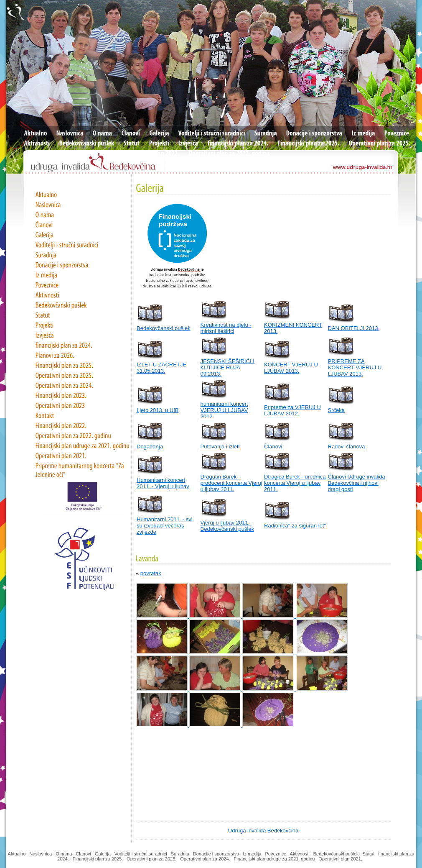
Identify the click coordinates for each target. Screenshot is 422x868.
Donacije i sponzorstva (216, 854)
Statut (369, 854)
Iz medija (252, 854)
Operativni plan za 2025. (151, 859)
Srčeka (336, 410)
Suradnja (180, 854)
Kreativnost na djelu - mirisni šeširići (226, 328)
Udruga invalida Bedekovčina (263, 831)
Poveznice (276, 854)
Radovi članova (347, 447)
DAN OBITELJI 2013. (354, 328)
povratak (151, 573)
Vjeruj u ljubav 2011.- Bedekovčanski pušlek (228, 526)
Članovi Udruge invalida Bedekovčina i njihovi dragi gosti (357, 483)
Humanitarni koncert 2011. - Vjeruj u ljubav (163, 483)
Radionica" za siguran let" (295, 526)
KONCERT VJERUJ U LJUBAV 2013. (291, 368)
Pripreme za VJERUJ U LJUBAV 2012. (292, 410)
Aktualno (17, 854)
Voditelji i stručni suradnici (141, 854)
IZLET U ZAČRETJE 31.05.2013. (161, 368)
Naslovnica (41, 854)
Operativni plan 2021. (341, 859)
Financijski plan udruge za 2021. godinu (275, 859)
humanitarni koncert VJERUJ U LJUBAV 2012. (224, 410)
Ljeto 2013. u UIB (158, 410)
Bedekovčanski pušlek (164, 328)
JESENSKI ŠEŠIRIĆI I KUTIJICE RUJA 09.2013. (228, 367)
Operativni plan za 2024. (205, 859)
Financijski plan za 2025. (98, 859)
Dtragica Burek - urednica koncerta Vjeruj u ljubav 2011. (295, 483)
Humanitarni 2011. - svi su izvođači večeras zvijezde (165, 526)
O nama (64, 854)
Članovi (273, 447)
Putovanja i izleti (220, 447)
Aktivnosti (300, 854)
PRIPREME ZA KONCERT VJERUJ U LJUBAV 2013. (355, 367)
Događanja (150, 447)
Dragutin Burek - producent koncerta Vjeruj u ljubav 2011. (231, 483)
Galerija (103, 854)
